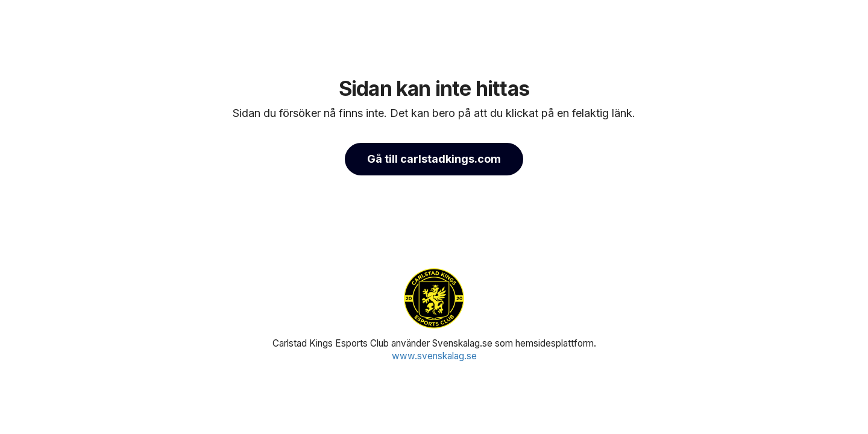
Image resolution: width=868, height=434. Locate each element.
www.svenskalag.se (434, 356)
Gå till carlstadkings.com (434, 159)
